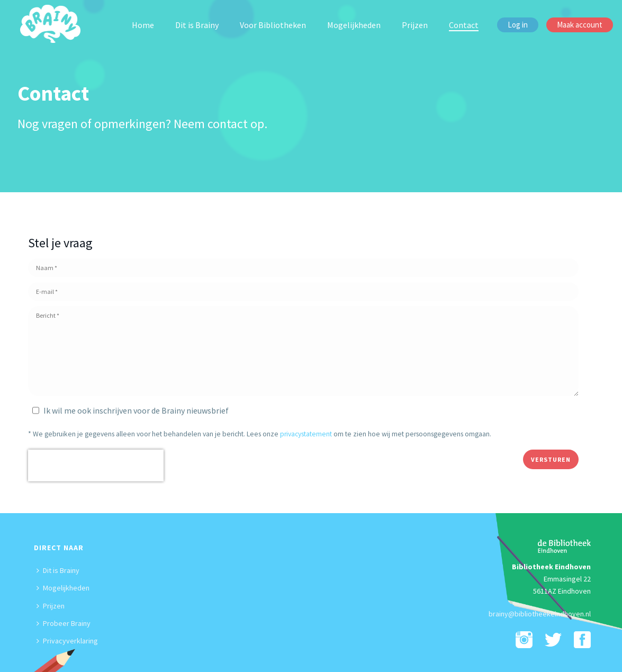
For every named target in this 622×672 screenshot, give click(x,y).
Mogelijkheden (354, 25)
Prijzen (415, 25)
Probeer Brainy (64, 623)
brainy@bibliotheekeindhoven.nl (540, 614)
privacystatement (306, 434)
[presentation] (96, 465)
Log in (518, 25)
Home (143, 25)
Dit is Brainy (197, 25)
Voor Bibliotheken (273, 25)
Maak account (580, 25)
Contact (464, 25)
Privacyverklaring (67, 641)
